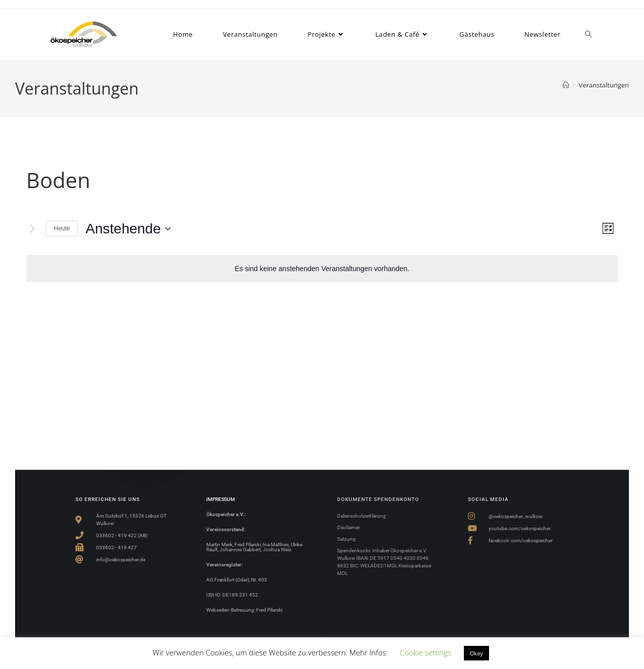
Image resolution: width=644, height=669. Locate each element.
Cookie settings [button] (426, 652)
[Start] (566, 85)
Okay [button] (476, 653)
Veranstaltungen (604, 85)
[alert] (322, 269)
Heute (62, 228)
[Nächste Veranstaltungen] (32, 229)
